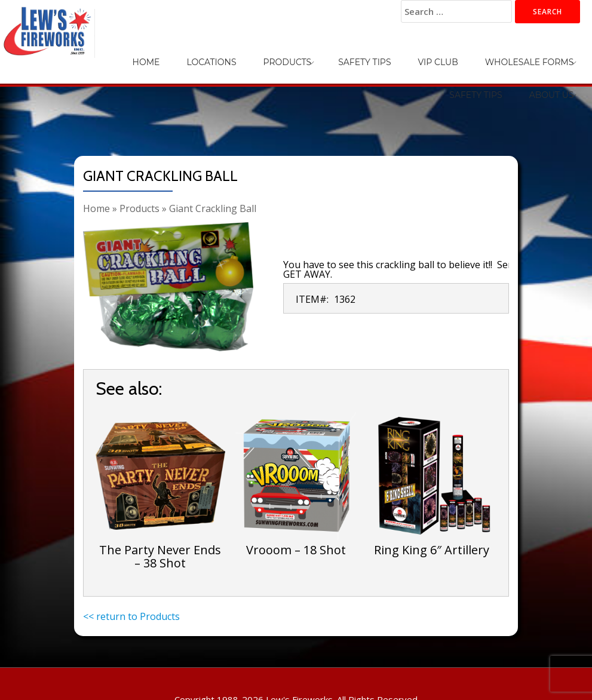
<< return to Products (131, 616)
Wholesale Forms (416, 54)
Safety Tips (281, 54)
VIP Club (340, 54)
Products (220, 54)
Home (109, 54)
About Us (559, 54)
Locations (159, 54)
